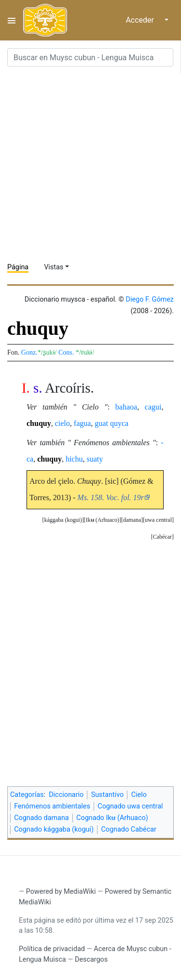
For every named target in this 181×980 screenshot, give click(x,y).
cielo (63, 423)
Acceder (140, 20)
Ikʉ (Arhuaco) (103, 520)
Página (18, 267)
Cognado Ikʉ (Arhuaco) (112, 818)
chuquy (39, 423)
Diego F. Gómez (150, 299)
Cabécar (162, 537)
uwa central (158, 520)
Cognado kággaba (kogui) (54, 829)
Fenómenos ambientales (52, 806)
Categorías (27, 795)
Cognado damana (42, 818)
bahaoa (126, 407)
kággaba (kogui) (63, 520)
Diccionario (66, 795)
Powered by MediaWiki (61, 892)
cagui (153, 407)
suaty (95, 459)
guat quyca (111, 423)
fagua (83, 423)
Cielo (139, 795)
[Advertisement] (90, 165)
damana (132, 520)
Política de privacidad (52, 949)
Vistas (54, 267)
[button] (158, 520)
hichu (74, 459)
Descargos (91, 960)
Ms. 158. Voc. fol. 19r (111, 497)
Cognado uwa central (130, 806)
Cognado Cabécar (128, 829)
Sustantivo (108, 795)
